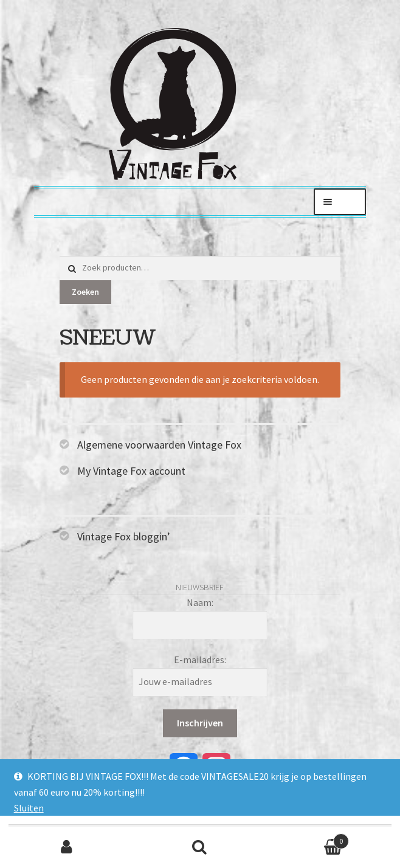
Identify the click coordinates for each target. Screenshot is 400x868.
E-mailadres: (200, 660)
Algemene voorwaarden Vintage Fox (159, 445)
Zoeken (85, 292)
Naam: (200, 602)
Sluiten (29, 808)
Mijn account (67, 847)
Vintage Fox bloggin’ (124, 536)
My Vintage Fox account (131, 471)
